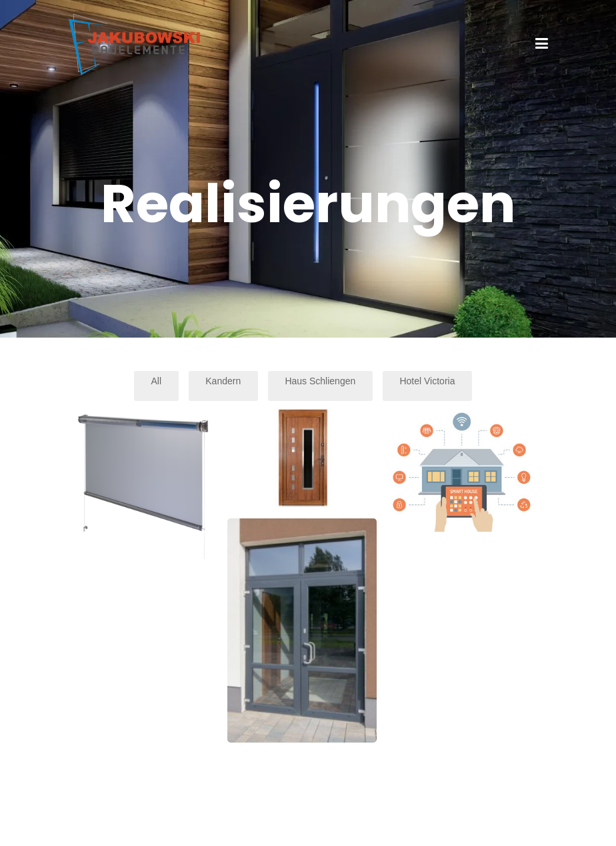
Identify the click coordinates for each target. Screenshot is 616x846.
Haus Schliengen (320, 381)
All (157, 381)
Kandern (223, 381)
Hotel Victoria (427, 381)
